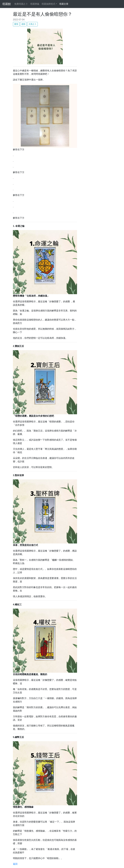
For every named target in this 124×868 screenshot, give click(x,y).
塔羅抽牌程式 (48, 4)
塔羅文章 (64, 4)
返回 (15, 864)
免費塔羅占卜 (22, 4)
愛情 (16, 24)
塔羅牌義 (35, 4)
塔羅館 (7, 4)
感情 (23, 24)
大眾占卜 (32, 24)
